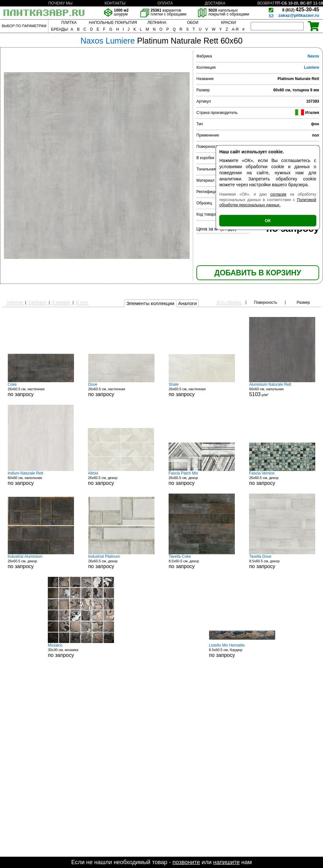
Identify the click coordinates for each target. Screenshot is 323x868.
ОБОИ (193, 23)
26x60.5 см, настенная (41, 390)
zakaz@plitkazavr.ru (299, 15)
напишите (226, 862)
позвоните (186, 862)
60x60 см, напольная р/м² (282, 390)
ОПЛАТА (165, 3)
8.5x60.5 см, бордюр (242, 650)
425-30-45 (301, 10)
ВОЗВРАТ (266, 3)
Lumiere (312, 67)
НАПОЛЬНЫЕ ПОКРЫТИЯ (113, 23)
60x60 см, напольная (41, 478)
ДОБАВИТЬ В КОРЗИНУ (258, 273)
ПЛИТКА (69, 23)
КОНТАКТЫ (115, 3)
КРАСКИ (228, 23)
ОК (268, 221)
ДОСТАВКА (215, 3)
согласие (278, 194)
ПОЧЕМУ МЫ (60, 3)
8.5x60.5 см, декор (202, 562)
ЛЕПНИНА (157, 23)
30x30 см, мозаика (81, 650)
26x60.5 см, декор (121, 478)
